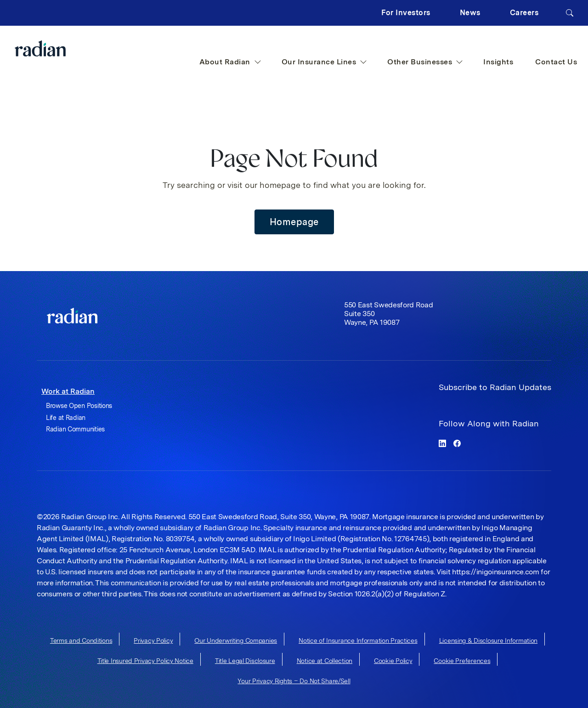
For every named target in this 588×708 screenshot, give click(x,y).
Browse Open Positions (79, 406)
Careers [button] (524, 13)
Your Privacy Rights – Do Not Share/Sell (294, 681)
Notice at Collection (325, 661)
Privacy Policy (153, 640)
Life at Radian (66, 418)
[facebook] (457, 443)
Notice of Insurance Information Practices (358, 640)
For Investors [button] (406, 13)
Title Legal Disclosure (245, 661)
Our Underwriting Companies (236, 640)
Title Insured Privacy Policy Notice (145, 661)
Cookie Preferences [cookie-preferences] (462, 661)
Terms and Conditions (81, 640)
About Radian (230, 62)
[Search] (570, 13)
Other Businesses (425, 62)
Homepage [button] (294, 222)
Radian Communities (75, 429)
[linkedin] (442, 443)
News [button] (470, 13)
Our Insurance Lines (325, 62)
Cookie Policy (393, 661)
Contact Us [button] (556, 62)
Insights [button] (498, 62)
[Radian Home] (59, 48)
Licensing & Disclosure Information (488, 640)
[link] (72, 316)
